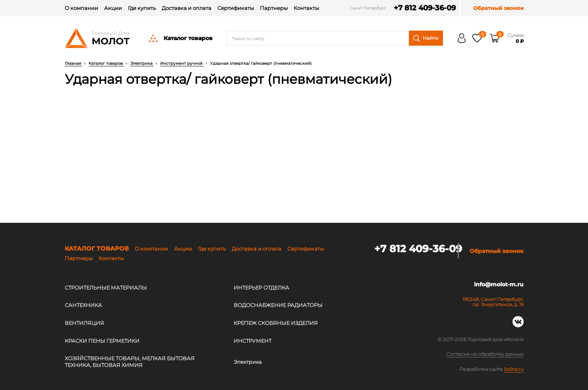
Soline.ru (514, 369)
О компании (81, 8)
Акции (113, 8)
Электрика (142, 63)
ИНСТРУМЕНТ (252, 341)
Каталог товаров (180, 38)
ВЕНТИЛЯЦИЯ (84, 323)
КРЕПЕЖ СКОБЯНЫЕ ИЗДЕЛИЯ (276, 323)
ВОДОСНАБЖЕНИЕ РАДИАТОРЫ (278, 305)
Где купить (142, 8)
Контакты (306, 8)
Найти (426, 38)
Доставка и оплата (187, 8)
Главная (73, 63)
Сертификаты (236, 8)
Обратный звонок (498, 8)
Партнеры (274, 8)
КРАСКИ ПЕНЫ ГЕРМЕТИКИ (102, 341)
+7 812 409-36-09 (416, 8)
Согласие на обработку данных (485, 355)
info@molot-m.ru (499, 286)
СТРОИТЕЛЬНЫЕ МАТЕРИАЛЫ (106, 288)
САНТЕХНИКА (83, 305)
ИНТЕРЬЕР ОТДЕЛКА (261, 288)
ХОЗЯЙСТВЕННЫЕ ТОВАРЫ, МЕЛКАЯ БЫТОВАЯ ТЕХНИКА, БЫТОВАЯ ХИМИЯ (130, 362)
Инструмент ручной (182, 63)
